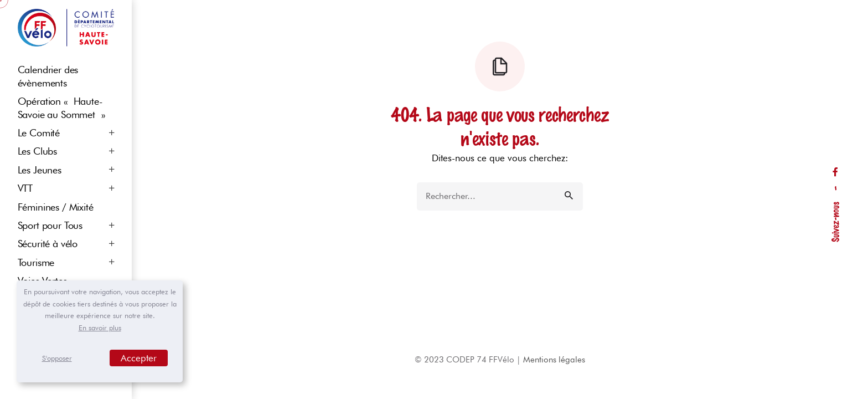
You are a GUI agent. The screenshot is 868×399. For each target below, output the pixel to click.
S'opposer (57, 358)
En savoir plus (100, 328)
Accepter (139, 358)
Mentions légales (554, 360)
